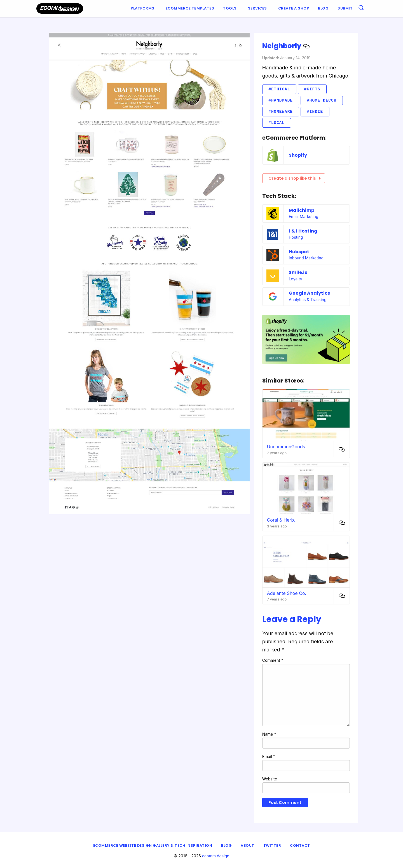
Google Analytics (309, 293)
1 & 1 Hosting (303, 231)
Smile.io (298, 272)
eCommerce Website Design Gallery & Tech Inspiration (153, 845)
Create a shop (294, 8)
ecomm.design (216, 856)
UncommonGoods (286, 447)
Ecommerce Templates (190, 8)
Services (257, 8)
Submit (345, 8)
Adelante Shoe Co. (287, 593)
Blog (323, 8)
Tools (230, 8)
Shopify (298, 155)
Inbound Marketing (306, 258)
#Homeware (281, 112)
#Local (277, 123)
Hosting (296, 237)
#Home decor (322, 100)
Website (270, 779)
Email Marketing (304, 216)
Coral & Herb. (281, 520)
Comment (273, 660)
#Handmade (281, 100)
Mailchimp (302, 210)
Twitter (272, 845)
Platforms (143, 8)
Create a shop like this (295, 178)
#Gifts (312, 89)
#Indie (315, 112)
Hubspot (299, 252)
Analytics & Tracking (308, 300)
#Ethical (279, 89)
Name (269, 734)
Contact (300, 845)
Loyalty (296, 279)
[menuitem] (144, 9)
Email (269, 756)
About (248, 845)
